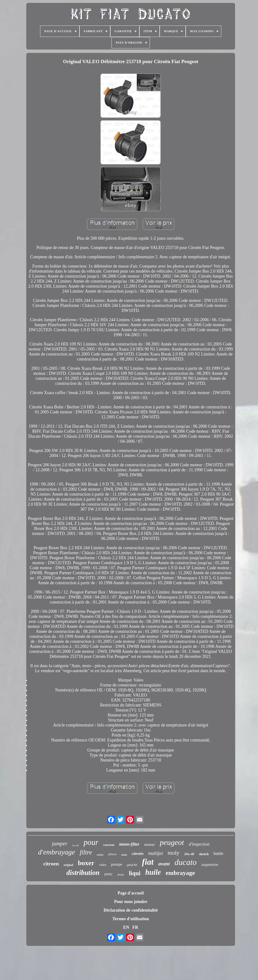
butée (218, 853)
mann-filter (129, 844)
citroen (51, 864)
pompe (116, 864)
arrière (100, 855)
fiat (148, 862)
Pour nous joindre (131, 902)
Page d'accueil (131, 893)
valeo (103, 865)
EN (126, 927)
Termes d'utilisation (131, 919)
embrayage (180, 873)
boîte (124, 855)
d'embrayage (56, 852)
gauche (132, 865)
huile (153, 872)
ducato (186, 862)
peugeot (172, 842)
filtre (86, 852)
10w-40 (189, 854)
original (68, 865)
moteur (150, 845)
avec (108, 874)
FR (135, 927)
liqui (135, 873)
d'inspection (199, 844)
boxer (86, 863)
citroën (138, 854)
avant (164, 864)
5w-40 (75, 845)
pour (91, 842)
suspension (210, 865)
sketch (204, 854)
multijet (155, 853)
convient (109, 845)
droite (121, 875)
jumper (60, 844)
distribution (83, 873)
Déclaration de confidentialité (131, 910)
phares (113, 854)
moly (173, 853)
